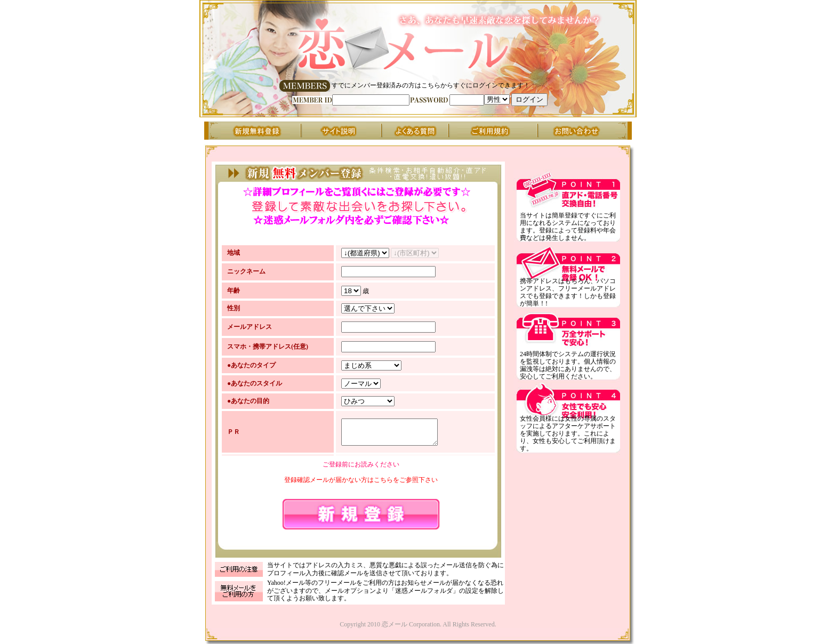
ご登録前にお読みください (361, 466)
